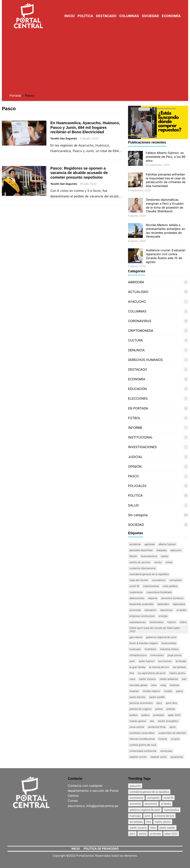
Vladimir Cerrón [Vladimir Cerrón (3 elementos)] (138, 757)
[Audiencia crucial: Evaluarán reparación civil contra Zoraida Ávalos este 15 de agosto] (135, 256)
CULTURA (135, 340)
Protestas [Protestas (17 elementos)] (159, 715)
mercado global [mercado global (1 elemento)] (138, 685)
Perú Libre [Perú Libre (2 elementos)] (171, 703)
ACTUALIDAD (138, 292)
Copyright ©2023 (64, 856)
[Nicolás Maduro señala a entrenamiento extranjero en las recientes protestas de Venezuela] (135, 231)
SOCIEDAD (136, 525)
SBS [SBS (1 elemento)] (152, 721)
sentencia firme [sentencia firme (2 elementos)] (157, 727)
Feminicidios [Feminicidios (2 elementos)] (157, 622)
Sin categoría (138, 515)
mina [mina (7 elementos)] (154, 685)
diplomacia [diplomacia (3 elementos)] (179, 604)
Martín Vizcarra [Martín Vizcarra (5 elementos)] (147, 679)
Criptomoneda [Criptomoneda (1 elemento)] (151, 586)
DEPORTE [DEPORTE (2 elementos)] (153, 598)
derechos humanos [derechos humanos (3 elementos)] (172, 598)
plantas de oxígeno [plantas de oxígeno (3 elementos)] (140, 709)
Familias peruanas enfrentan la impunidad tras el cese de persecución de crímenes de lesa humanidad (166, 180)
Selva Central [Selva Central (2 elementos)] (137, 727)
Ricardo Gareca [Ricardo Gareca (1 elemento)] (138, 721)
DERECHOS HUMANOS (145, 360)
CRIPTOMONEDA (141, 331)
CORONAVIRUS (140, 321)
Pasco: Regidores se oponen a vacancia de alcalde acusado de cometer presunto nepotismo (79, 173)
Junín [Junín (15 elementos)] (132, 661)
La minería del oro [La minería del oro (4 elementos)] (159, 667)
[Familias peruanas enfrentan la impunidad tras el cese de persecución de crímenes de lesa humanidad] (135, 180)
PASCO (133, 476)
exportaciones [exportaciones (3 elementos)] (138, 622)
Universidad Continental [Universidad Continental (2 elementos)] (143, 751)
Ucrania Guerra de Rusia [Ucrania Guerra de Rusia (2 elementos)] (143, 745)
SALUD (133, 505)
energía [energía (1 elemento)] (163, 616)
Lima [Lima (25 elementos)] (132, 673)
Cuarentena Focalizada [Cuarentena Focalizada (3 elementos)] (159, 592)
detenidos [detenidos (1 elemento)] (163, 604)
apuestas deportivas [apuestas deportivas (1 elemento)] (141, 550)
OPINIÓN (135, 467)
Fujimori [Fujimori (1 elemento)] (172, 622)
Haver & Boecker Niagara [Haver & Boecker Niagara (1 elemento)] (144, 643)
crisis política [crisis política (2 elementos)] (170, 586)
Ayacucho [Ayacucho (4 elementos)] (176, 550)
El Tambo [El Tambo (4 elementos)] (182, 610)
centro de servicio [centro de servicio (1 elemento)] (140, 562)
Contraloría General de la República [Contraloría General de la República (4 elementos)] (149, 574)
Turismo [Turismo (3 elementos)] (163, 739)
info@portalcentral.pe (102, 806)
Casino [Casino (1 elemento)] (165, 556)
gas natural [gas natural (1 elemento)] (136, 637)
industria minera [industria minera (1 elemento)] (169, 649)
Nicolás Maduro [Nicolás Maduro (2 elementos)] (151, 691)
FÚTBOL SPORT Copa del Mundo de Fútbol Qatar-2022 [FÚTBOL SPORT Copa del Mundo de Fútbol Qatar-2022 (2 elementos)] (155, 630)
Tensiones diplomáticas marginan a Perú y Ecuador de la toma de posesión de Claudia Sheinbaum (165, 205)
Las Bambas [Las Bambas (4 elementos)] (179, 667)
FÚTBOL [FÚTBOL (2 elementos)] (183, 622)
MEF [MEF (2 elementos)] (184, 679)
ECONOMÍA (137, 379)
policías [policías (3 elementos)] (171, 709)
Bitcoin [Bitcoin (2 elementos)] (133, 556)
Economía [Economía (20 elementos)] (135, 610)
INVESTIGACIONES (142, 447)
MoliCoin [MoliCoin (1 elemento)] (175, 685)
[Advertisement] (95, 61)
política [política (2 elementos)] (145, 715)
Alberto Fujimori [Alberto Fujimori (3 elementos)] (167, 544)
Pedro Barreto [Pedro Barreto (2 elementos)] (137, 697)
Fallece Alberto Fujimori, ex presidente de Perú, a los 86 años (166, 157)
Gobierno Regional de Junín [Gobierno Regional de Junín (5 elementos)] (161, 637)
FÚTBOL (134, 418)
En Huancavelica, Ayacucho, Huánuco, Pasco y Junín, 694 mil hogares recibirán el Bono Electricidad (85, 127)
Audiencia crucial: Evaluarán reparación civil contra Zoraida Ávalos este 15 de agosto (166, 256)
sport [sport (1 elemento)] (173, 727)
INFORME (135, 428)
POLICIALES (137, 486)
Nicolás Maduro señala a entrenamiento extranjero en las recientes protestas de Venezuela (165, 231)
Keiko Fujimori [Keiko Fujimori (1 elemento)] (147, 661)
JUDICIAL (135, 457)
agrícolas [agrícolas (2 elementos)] (150, 544)
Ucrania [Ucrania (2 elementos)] (175, 739)
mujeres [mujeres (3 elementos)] (134, 691)
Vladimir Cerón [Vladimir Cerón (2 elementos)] (159, 757)
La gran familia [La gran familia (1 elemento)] (137, 667)
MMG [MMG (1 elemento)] (163, 685)
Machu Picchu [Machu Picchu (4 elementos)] (177, 673)
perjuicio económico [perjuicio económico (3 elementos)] (141, 703)
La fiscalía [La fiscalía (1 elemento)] (181, 661)
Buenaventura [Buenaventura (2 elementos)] (149, 556)
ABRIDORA (136, 282)
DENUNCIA (136, 350)
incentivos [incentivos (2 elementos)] (150, 649)
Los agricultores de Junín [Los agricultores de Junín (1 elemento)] (152, 673)
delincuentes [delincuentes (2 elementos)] (137, 598)
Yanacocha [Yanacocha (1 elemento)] (177, 757)
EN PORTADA (138, 408)
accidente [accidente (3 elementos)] (135, 544)
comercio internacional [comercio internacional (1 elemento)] (142, 568)
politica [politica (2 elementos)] (134, 715)
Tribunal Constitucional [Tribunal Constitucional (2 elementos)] (142, 739)
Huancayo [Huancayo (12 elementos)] (135, 649)
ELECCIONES (138, 398)
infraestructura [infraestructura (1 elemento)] (138, 655)
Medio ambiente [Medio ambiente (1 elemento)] (169, 679)
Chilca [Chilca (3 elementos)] (169, 562)
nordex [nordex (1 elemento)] (168, 691)
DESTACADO (138, 370)
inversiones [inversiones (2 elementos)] (157, 655)
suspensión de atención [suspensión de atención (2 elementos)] (172, 733)
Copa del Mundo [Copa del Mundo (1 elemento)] (139, 580)
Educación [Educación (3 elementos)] (150, 610)
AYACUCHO (137, 302)
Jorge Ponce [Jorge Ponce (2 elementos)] (175, 655)
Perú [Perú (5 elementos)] (159, 703)
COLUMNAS (137, 311)
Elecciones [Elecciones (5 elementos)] (167, 610)
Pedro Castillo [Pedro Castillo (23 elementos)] (157, 697)
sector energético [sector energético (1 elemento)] (168, 721)
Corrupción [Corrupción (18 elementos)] (176, 580)
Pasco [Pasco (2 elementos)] (180, 691)
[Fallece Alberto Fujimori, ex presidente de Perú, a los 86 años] (135, 159)
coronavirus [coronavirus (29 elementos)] (159, 580)
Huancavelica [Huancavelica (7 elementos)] (169, 643)
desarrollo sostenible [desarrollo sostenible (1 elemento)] (142, 604)
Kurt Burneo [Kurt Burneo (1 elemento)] (165, 661)
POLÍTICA (135, 496)
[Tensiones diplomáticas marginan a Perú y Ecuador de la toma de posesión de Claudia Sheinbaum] (135, 206)
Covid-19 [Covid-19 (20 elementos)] (134, 586)
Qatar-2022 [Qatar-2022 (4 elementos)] (174, 715)
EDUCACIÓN (137, 389)
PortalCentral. (85, 856)
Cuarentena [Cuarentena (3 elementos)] (136, 592)
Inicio (70, 16)
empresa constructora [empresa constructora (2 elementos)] (142, 616)
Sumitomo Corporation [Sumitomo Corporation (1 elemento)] (142, 733)
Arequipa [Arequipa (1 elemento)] (162, 550)
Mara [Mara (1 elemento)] (132, 679)
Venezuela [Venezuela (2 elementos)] (166, 751)
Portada (15, 96)
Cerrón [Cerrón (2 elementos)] (158, 562)
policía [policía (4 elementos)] (159, 709)
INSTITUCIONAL (140, 437)
